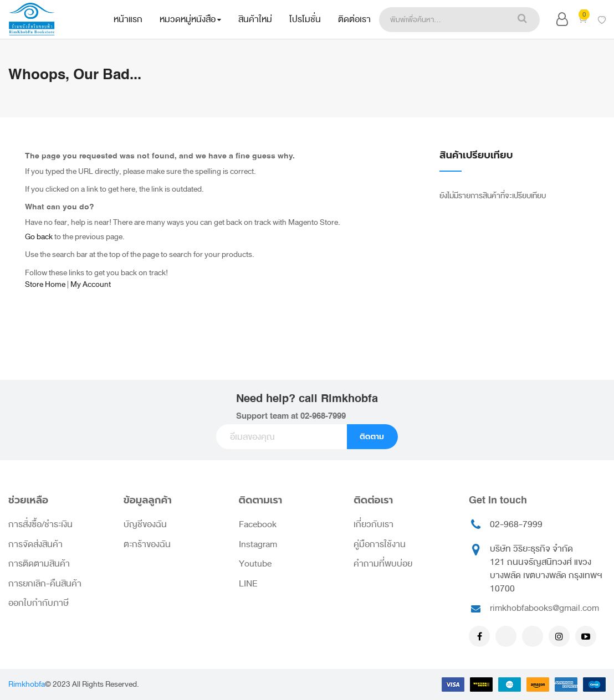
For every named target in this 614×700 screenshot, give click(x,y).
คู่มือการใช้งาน (380, 544)
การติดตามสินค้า (39, 564)
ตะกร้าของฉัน (147, 544)
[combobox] (442, 20)
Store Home (45, 284)
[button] (562, 21)
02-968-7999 (323, 416)
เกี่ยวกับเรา (373, 524)
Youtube (255, 564)
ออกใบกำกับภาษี (39, 603)
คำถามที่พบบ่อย (383, 564)
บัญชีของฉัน (145, 524)
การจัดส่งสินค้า (35, 544)
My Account (91, 284)
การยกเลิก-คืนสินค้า (45, 584)
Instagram (258, 544)
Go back (39, 237)
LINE (248, 584)
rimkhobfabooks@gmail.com (544, 608)
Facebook (258, 524)
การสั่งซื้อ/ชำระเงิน (40, 524)
